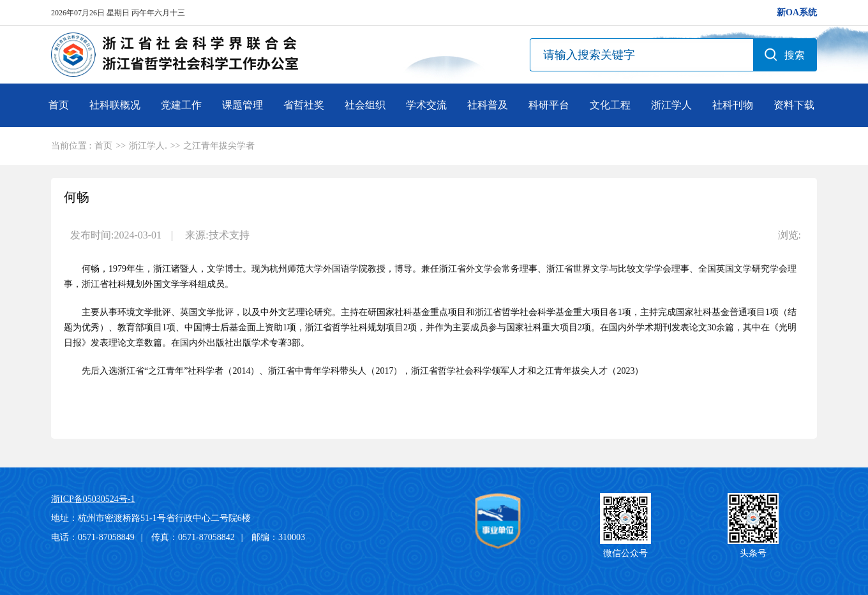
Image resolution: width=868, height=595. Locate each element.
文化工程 (610, 105)
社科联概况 (115, 105)
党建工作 (181, 105)
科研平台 (549, 105)
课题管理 (243, 105)
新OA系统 (797, 12)
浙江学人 (671, 105)
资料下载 (794, 105)
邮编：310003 (278, 537)
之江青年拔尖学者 (219, 146)
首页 (59, 105)
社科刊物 (733, 105)
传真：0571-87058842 (193, 537)
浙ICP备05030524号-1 (93, 499)
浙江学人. (148, 146)
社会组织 (365, 105)
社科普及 (488, 105)
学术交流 (426, 105)
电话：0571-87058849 (93, 537)
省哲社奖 (304, 105)
